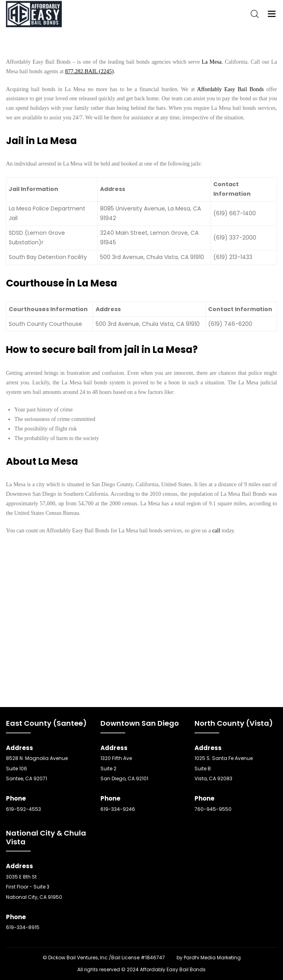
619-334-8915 (23, 927)
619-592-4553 (24, 809)
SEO (171, 958)
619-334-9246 (118, 809)
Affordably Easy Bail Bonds (230, 89)
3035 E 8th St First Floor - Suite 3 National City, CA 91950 (34, 887)
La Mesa (212, 62)
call (216, 531)
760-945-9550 (213, 809)
